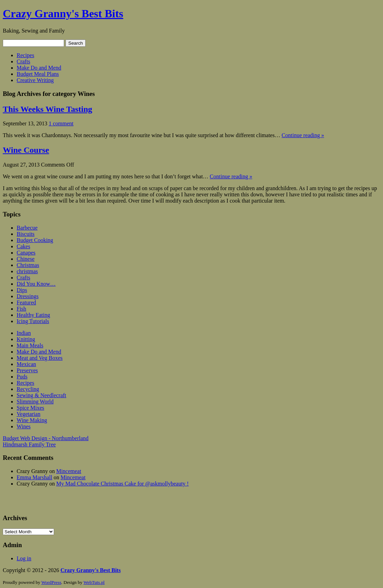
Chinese (26, 259)
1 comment (61, 123)
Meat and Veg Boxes (40, 358)
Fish (21, 309)
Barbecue (27, 228)
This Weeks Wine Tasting (47, 109)
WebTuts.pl (94, 582)
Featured (26, 302)
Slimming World (35, 402)
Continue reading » (303, 135)
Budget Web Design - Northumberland (46, 438)
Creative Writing (35, 80)
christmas (27, 271)
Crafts (23, 61)
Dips (22, 290)
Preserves (27, 370)
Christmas (28, 265)
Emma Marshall (34, 477)
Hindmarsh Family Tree (29, 444)
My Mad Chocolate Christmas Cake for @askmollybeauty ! (122, 484)
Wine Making (32, 420)
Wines (24, 426)
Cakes (23, 246)
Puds (22, 377)
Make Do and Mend (39, 68)
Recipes (25, 55)
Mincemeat (69, 471)
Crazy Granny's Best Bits (63, 14)
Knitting (26, 339)
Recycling (28, 389)
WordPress (51, 582)
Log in (24, 558)
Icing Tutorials (33, 321)
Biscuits (26, 234)
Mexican (26, 364)
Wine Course (26, 150)
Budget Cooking (35, 240)
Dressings (28, 296)
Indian (24, 333)
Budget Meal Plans (38, 74)
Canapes (26, 253)
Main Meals (30, 345)
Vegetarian (28, 414)
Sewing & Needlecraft (41, 395)
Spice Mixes (31, 408)
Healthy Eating (33, 315)
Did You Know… (36, 284)
